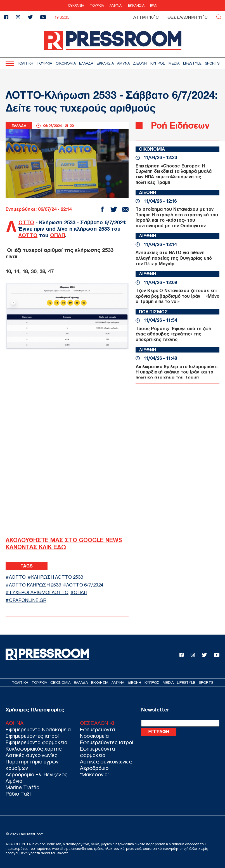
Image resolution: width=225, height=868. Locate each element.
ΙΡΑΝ (154, 6)
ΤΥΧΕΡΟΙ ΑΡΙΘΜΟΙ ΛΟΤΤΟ (39, 593)
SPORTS (212, 63)
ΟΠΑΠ (58, 235)
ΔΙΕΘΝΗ (140, 63)
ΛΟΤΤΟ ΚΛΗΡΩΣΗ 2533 (35, 585)
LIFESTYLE (192, 63)
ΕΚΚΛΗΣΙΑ (136, 6)
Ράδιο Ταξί (18, 794)
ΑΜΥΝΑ (116, 6)
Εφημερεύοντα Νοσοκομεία (38, 729)
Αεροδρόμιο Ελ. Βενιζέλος (37, 774)
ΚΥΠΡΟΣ (158, 63)
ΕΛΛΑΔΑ (86, 63)
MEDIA (174, 63)
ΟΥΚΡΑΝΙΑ (76, 6)
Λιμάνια (14, 781)
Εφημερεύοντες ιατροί (32, 736)
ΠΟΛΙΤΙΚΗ (25, 63)
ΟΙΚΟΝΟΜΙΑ (66, 63)
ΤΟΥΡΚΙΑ (97, 6)
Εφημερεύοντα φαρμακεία (36, 742)
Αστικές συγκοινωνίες (32, 755)
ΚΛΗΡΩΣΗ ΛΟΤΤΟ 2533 (57, 577)
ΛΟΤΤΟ (26, 222)
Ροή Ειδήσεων (180, 125)
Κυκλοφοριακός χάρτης (34, 749)
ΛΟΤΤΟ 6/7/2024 (85, 585)
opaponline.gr (28, 600)
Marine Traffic (22, 787)
